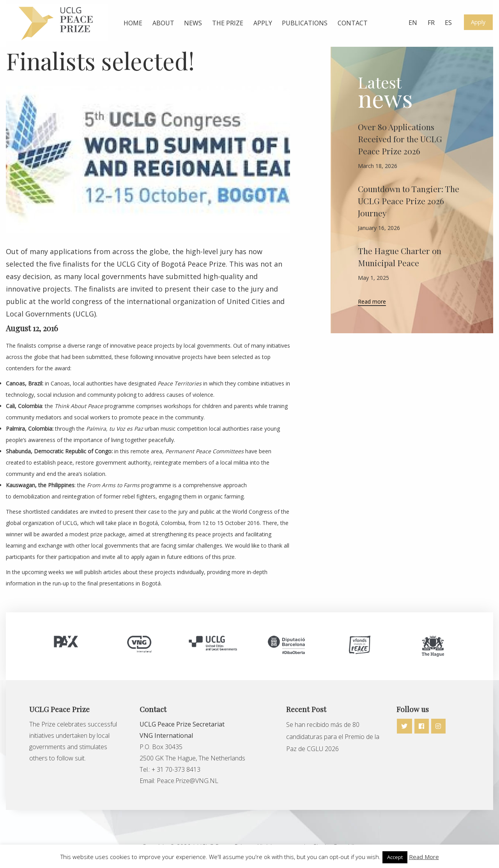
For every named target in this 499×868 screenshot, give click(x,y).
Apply (263, 23)
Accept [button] (395, 857)
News (193, 23)
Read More (424, 857)
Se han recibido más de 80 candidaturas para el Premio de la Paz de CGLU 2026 (333, 737)
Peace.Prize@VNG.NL (188, 781)
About (163, 23)
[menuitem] (133, 23)
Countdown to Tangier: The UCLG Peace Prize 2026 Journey (409, 201)
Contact (353, 23)
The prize (228, 23)
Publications (305, 23)
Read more (372, 302)
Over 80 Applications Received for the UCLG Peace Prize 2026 (400, 139)
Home (133, 23)
